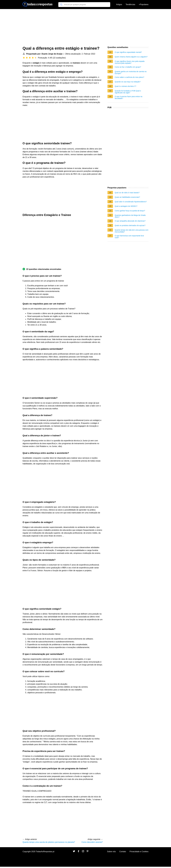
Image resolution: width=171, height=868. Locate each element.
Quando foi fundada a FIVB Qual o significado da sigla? (128, 92)
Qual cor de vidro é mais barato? (127, 193)
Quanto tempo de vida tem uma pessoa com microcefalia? (132, 231)
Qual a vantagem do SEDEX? (126, 206)
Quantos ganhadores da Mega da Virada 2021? (130, 216)
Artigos (119, 4)
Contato (123, 852)
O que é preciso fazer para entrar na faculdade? (128, 97)
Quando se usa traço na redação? (128, 82)
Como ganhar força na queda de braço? (130, 211)
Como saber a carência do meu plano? (129, 77)
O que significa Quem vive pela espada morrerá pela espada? (130, 62)
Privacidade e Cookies (139, 852)
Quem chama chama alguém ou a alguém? (131, 57)
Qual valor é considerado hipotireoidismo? (131, 202)
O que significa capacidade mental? (128, 52)
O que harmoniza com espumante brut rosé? (129, 237)
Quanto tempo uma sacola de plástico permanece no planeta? (49, 842)
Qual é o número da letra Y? (125, 86)
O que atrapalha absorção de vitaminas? (130, 221)
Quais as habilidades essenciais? (127, 197)
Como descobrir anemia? (92, 842)
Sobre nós (111, 852)
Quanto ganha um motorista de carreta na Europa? (131, 72)
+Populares (144, 4)
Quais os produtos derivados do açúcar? (130, 225)
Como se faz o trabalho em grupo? (128, 67)
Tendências (130, 4)
